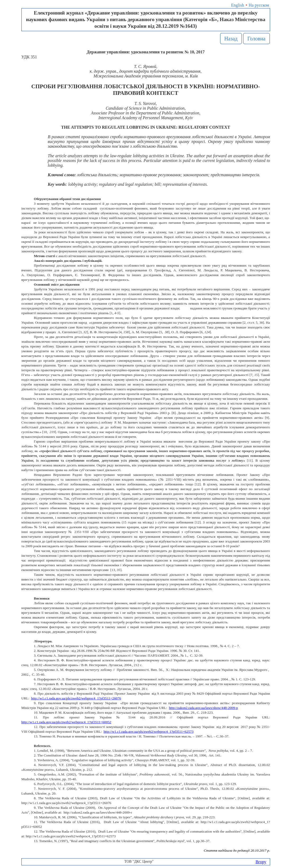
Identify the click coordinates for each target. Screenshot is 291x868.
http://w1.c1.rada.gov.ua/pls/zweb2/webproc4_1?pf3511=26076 (76, 698)
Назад (231, 39)
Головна (256, 39)
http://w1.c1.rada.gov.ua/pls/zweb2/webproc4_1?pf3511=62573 (148, 732)
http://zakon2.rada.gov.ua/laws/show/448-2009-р (203, 708)
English (238, 5)
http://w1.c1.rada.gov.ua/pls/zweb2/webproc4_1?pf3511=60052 (66, 722)
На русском (259, 5)
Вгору (261, 862)
